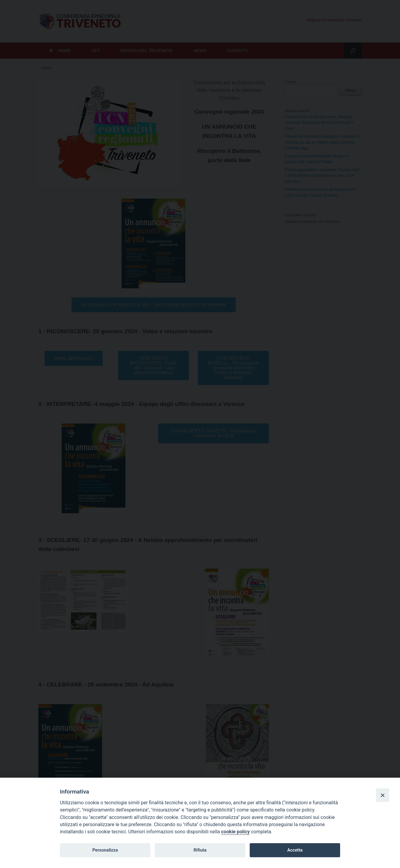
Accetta (295, 850)
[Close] (383, 795)
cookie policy (235, 832)
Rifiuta (200, 850)
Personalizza (105, 850)
